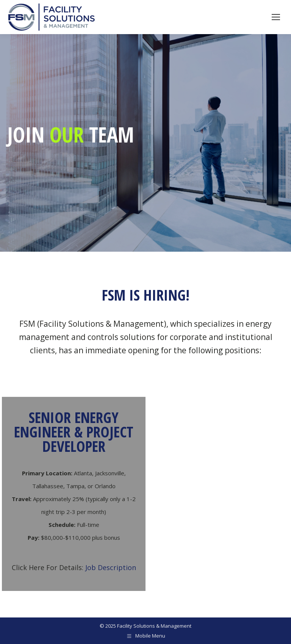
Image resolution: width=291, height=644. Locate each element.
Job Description (111, 567)
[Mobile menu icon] (276, 17)
